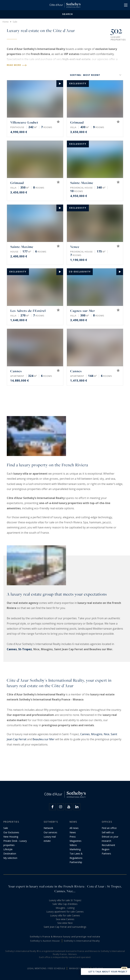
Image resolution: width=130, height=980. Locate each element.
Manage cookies (79, 968)
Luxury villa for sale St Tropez (65, 900)
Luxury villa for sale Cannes (65, 915)
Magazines (75, 841)
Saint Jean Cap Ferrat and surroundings (65, 927)
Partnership (76, 862)
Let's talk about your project (105, 972)
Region (106, 849)
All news (74, 828)
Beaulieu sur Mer (44, 739)
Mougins (97, 734)
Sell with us (108, 832)
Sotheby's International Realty (82, 941)
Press (73, 837)
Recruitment (108, 845)
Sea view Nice (65, 923)
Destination (10, 854)
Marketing (75, 849)
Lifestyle (8, 849)
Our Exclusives (11, 832)
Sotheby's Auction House (45, 941)
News (73, 832)
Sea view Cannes (65, 919)
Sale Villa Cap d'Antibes (65, 904)
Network (48, 828)
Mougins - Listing (65, 908)
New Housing (11, 837)
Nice (107, 734)
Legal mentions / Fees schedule (46, 968)
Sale (6, 828)
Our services (50, 832)
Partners (106, 854)
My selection (10, 858)
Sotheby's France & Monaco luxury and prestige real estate (65, 937)
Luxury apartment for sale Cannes (65, 912)
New (124, 968)
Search (65, 14)
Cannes (12, 649)
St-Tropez (25, 649)
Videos (73, 845)
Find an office (109, 828)
